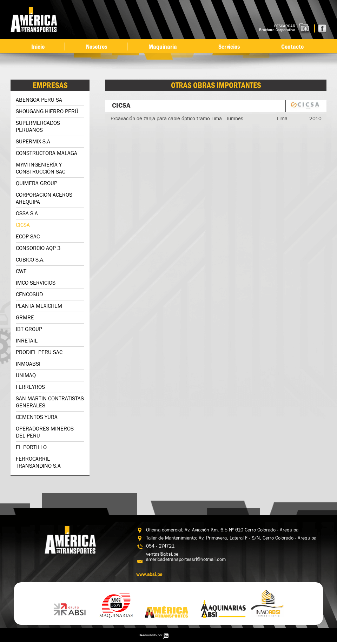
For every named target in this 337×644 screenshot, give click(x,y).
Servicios (229, 47)
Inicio (38, 47)
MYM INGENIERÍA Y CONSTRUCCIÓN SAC (41, 168)
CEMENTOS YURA (37, 417)
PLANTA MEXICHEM (39, 306)
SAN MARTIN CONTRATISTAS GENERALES (50, 402)
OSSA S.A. (28, 214)
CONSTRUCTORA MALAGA (47, 153)
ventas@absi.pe (162, 554)
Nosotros (97, 47)
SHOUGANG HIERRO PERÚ (47, 112)
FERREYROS (30, 387)
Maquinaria (163, 47)
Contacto (292, 47)
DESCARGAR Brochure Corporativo (277, 28)
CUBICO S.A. (30, 260)
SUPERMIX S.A (33, 142)
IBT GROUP (29, 329)
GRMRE (25, 318)
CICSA (23, 225)
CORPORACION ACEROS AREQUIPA (44, 199)
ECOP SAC (28, 237)
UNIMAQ (26, 376)
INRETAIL (27, 341)
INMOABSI (28, 364)
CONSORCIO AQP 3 (38, 248)
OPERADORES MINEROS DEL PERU (45, 432)
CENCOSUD (29, 295)
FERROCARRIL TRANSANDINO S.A (38, 463)
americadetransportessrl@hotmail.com (186, 560)
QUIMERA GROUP (37, 184)
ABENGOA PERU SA (39, 100)
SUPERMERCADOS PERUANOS (38, 127)
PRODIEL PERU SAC (39, 352)
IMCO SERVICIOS (36, 283)
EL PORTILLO (31, 448)
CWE (21, 272)
